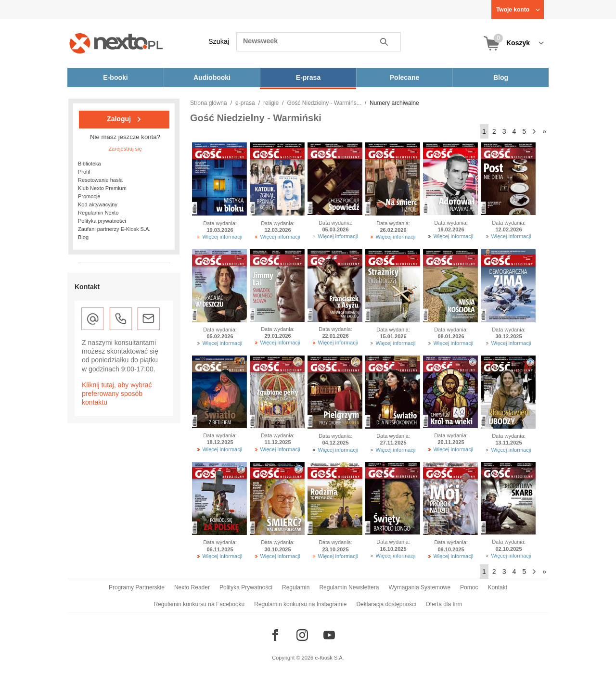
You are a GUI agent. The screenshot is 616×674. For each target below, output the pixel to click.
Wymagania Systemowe (419, 587)
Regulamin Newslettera (349, 587)
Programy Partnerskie (137, 587)
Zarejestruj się (125, 149)
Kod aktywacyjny (98, 204)
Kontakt (497, 587)
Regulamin (296, 587)
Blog (83, 237)
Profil (84, 172)
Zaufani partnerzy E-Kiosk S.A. (114, 229)
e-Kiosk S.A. (329, 658)
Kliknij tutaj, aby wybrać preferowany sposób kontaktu (117, 394)
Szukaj (219, 41)
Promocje (89, 196)
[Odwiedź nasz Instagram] (302, 635)
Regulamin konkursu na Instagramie (300, 604)
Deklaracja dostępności (386, 604)
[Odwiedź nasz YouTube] (329, 635)
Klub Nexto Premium (102, 188)
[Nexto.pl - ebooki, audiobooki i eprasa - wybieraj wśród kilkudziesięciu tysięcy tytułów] (116, 43)
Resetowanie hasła (100, 180)
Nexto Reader (192, 587)
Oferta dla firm (444, 604)
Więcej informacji (222, 237)
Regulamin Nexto (98, 213)
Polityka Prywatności (246, 587)
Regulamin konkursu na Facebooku (199, 604)
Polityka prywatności (102, 221)
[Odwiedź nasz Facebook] (275, 635)
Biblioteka (90, 164)
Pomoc (469, 587)
